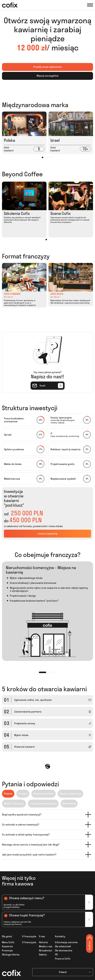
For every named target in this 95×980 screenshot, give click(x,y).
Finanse (8, 794)
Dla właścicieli (63, 946)
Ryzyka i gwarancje (70, 794)
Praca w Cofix (63, 959)
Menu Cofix (8, 942)
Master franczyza (14, 803)
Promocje (7, 950)
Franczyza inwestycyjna (43, 803)
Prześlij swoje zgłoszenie (47, 67)
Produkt (23, 794)
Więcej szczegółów (48, 76)
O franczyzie (29, 942)
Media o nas (46, 946)
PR (56, 954)
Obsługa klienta (11, 954)
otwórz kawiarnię (47, 534)
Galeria (43, 954)
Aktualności (46, 950)
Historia (43, 942)
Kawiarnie (7, 946)
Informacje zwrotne (66, 942)
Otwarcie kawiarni (43, 794)
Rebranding (69, 803)
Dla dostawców (64, 950)
